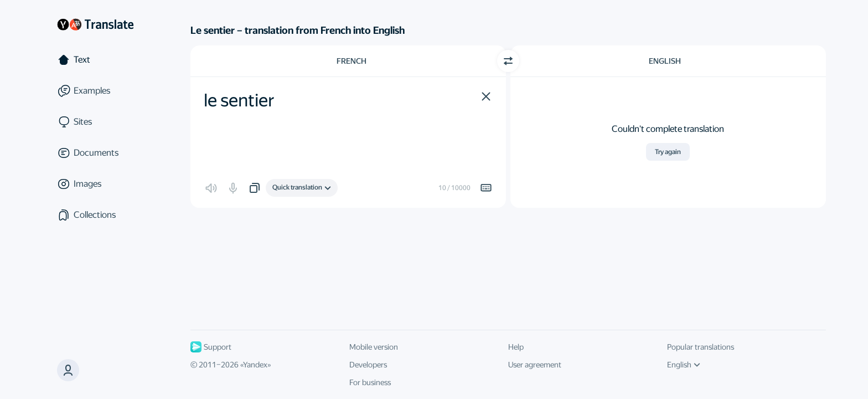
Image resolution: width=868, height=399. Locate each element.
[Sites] (95, 122)
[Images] (95, 184)
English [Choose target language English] (665, 61)
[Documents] (95, 153)
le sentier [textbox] (239, 100)
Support (211, 347)
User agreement (535, 365)
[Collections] (95, 215)
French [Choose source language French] (352, 61)
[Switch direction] (508, 61)
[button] (486, 96)
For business (370, 382)
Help (516, 347)
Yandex (255, 365)
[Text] (95, 60)
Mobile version (374, 347)
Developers (368, 365)
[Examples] (95, 91)
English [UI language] (684, 365)
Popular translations (701, 347)
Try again (668, 152)
